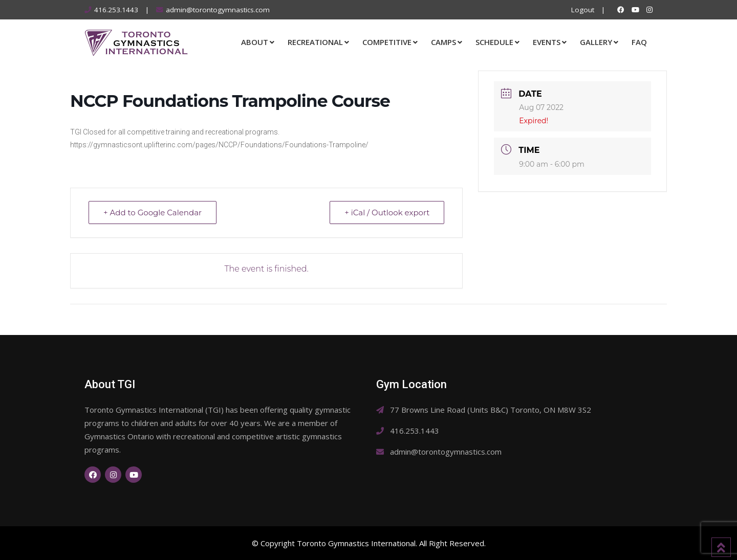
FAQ (639, 42)
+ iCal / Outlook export (387, 212)
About (255, 42)
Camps (443, 42)
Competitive (387, 42)
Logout (583, 10)
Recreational (315, 42)
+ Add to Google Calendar (153, 212)
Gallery (596, 42)
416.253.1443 (116, 10)
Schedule (494, 42)
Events (547, 42)
